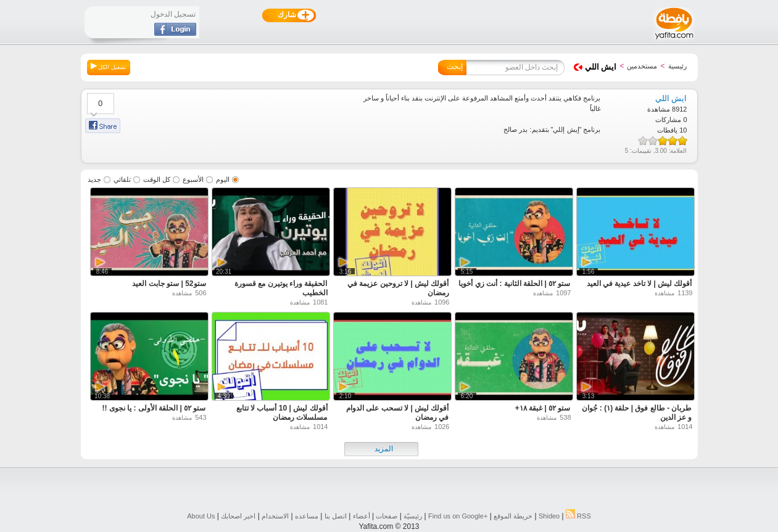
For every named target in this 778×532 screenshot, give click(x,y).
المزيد (384, 449)
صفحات (387, 516)
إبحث (455, 67)
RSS (578, 516)
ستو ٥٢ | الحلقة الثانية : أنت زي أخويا (514, 284)
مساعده (307, 516)
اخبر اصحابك (238, 516)
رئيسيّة (413, 516)
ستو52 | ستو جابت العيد (169, 284)
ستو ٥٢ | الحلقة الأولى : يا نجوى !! (154, 408)
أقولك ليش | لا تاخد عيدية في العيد (639, 284)
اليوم (223, 179)
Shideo (549, 516)
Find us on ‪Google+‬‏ (458, 516)
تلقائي (122, 179)
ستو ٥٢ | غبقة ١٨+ (543, 408)
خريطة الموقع (513, 516)
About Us (201, 516)
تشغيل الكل (109, 67)
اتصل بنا (336, 516)
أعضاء (362, 516)
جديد (94, 179)
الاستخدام (275, 516)
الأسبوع (193, 179)
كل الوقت (157, 179)
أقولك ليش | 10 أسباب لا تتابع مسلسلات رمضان (282, 413)
